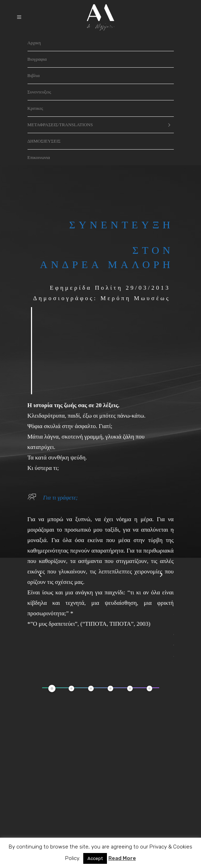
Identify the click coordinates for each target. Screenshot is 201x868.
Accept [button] (95, 858)
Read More (122, 858)
